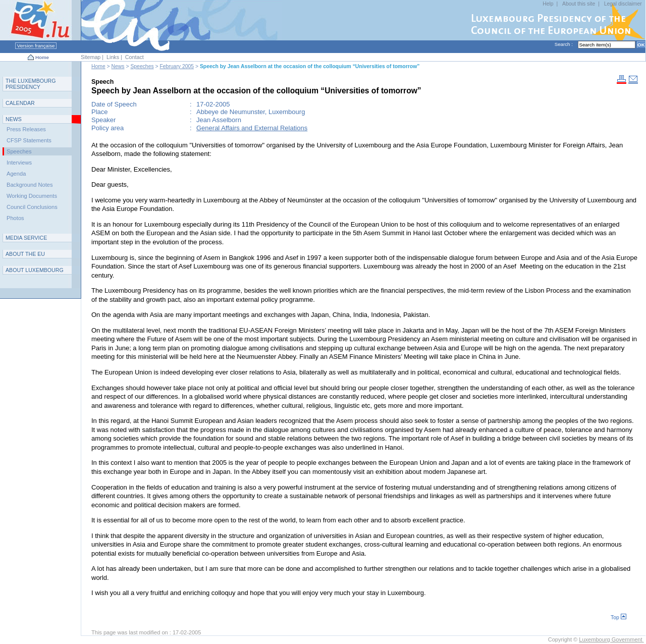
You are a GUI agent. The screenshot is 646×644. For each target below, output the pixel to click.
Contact (134, 57)
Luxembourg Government (611, 639)
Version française (36, 46)
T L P (31, 84)
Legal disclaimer (623, 4)
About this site (579, 4)
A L (35, 270)
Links (113, 57)
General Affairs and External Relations (252, 128)
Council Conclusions (32, 207)
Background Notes (30, 185)
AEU (25, 254)
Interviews (19, 163)
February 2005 (177, 66)
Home (42, 57)
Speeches (142, 66)
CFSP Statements (29, 140)
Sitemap (91, 57)
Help (548, 4)
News (118, 66)
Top (618, 618)
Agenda (16, 174)
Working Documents (32, 196)
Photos (15, 218)
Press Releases (26, 129)
